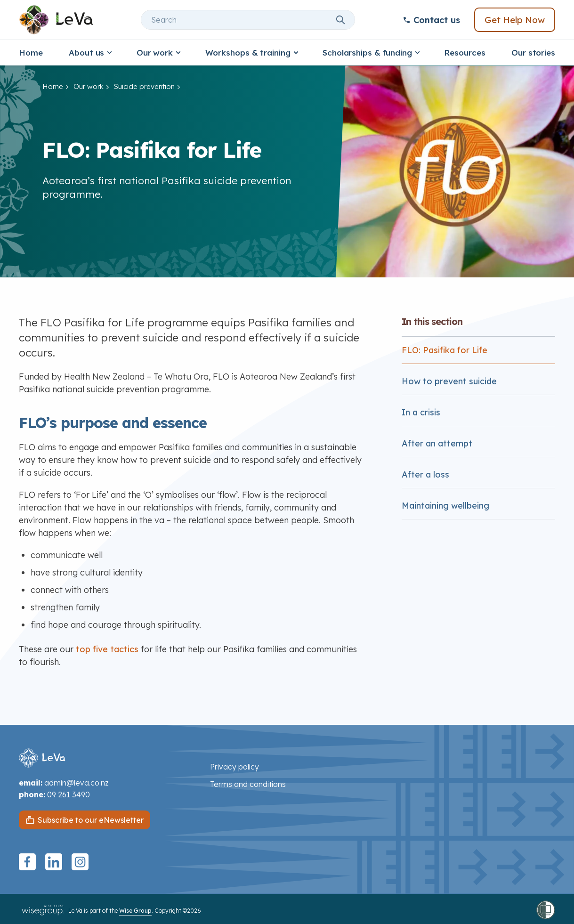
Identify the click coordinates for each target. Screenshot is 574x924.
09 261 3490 (69, 794)
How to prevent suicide (449, 381)
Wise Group (135, 911)
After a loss (425, 474)
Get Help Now (515, 20)
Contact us (431, 20)
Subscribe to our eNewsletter (91, 820)
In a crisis (421, 412)
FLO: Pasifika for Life (445, 350)
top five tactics (107, 649)
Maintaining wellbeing (445, 506)
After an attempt (437, 443)
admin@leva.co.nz (77, 783)
